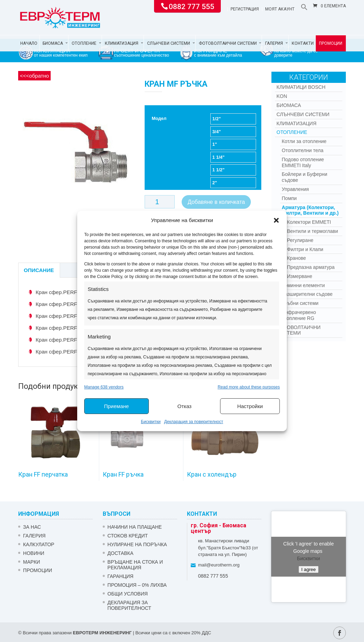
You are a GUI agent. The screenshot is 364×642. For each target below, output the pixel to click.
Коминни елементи (303, 285)
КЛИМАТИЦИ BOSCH (301, 87)
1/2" (217, 119)
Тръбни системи (300, 303)
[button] (276, 220)
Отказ (184, 406)
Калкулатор (39, 544)
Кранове (297, 258)
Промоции (331, 43)
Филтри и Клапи (305, 249)
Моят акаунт (280, 9)
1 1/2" (219, 170)
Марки (32, 562)
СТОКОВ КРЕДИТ (128, 536)
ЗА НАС (32, 527)
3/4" (217, 132)
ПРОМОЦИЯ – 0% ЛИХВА (137, 585)
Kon (282, 96)
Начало (29, 43)
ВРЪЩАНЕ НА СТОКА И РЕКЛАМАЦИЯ (135, 565)
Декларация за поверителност (194, 422)
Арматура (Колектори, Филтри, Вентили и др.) (310, 210)
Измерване (300, 276)
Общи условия (128, 594)
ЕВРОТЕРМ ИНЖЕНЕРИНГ (102, 633)
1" (215, 144)
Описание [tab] (39, 270)
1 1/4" (219, 157)
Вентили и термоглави (313, 231)
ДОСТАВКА (121, 553)
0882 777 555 (191, 6)
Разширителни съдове (307, 294)
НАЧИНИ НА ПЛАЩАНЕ (135, 527)
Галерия (274, 43)
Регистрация (245, 9)
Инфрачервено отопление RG (299, 315)
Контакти (303, 43)
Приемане (117, 406)
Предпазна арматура (311, 267)
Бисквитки (151, 422)
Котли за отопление (304, 141)
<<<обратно (34, 76)
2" (215, 183)
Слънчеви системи (169, 43)
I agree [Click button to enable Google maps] (308, 569)
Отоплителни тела (303, 150)
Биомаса (53, 43)
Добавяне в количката (216, 202)
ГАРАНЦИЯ (121, 576)
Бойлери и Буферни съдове (305, 177)
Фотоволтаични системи (228, 43)
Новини (34, 553)
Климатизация (122, 43)
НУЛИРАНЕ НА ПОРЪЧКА (137, 544)
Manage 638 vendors (104, 387)
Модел (159, 118)
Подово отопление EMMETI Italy (303, 162)
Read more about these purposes (249, 387)
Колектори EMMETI (309, 222)
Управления (296, 189)
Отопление (84, 43)
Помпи (289, 198)
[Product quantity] (160, 202)
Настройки (250, 406)
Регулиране (300, 240)
